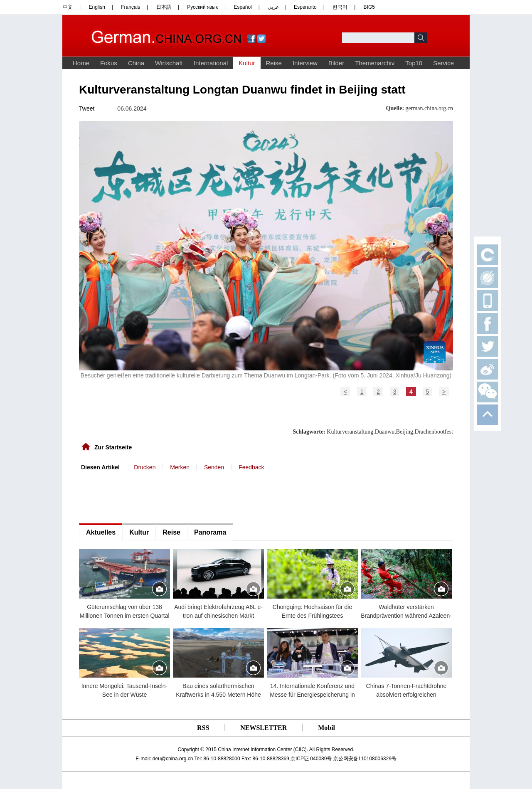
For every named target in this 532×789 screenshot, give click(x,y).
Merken (180, 467)
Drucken (145, 467)
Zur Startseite (113, 447)
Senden (214, 467)
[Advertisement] (141, 496)
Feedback (251, 467)
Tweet (87, 108)
